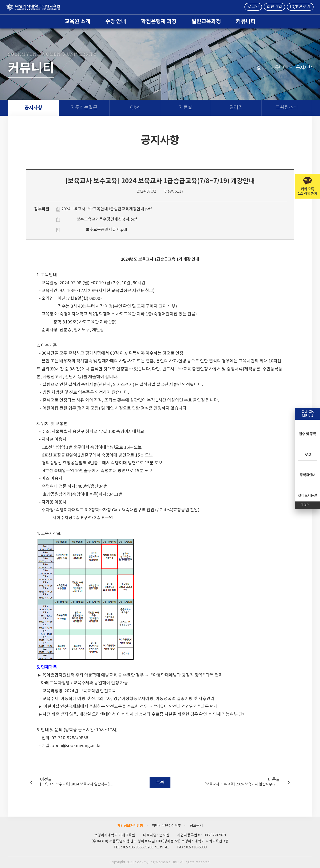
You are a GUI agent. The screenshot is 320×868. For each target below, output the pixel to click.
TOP (305, 505)
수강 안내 (116, 21)
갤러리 (236, 108)
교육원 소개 (77, 21)
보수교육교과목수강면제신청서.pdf (107, 219)
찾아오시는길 (307, 496)
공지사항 (33, 108)
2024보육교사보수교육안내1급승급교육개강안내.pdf (107, 209)
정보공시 (196, 826)
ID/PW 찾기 (300, 7)
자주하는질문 (84, 108)
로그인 (253, 7)
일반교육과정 (206, 21)
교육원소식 (287, 108)
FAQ (308, 455)
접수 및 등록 (307, 434)
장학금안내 (308, 475)
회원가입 (274, 7)
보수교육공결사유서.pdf (107, 230)
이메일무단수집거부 (167, 826)
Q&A (135, 108)
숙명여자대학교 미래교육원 (33, 7)
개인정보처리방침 (130, 826)
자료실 (185, 108)
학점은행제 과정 (159, 21)
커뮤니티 (246, 21)
